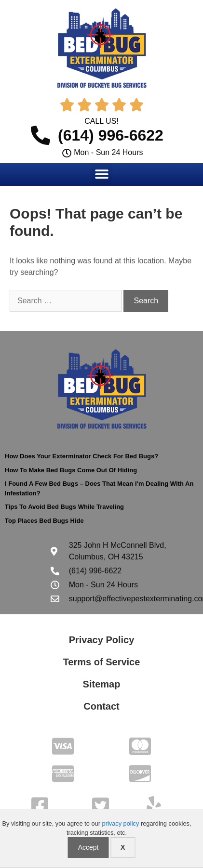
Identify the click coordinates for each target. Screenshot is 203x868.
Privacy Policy (102, 640)
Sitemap (102, 684)
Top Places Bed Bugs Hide (44, 521)
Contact (101, 706)
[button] (101, 174)
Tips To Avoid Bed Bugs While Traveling (64, 507)
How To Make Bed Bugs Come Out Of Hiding (71, 470)
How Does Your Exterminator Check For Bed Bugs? (81, 456)
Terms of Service (102, 662)
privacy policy (121, 823)
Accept (88, 847)
